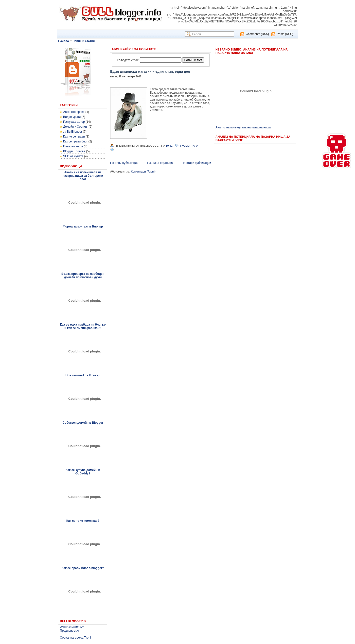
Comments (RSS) (257, 34)
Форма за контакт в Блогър (83, 226)
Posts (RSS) (285, 34)
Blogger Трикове (74, 151)
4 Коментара (189, 146)
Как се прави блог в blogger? (83, 568)
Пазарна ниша (73, 146)
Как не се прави (74, 137)
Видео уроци (72, 117)
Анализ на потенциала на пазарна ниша (243, 127)
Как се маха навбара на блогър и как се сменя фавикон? (83, 326)
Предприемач (69, 631)
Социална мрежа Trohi (75, 638)
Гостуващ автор (74, 122)
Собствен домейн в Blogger (83, 423)
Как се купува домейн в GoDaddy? (83, 472)
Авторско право (74, 112)
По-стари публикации (196, 163)
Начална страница (160, 163)
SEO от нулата (73, 156)
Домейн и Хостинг (75, 127)
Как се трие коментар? (83, 521)
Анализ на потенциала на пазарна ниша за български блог (83, 176)
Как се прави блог (75, 141)
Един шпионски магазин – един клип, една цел (150, 71)
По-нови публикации (124, 163)
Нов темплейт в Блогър (83, 375)
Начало (63, 41)
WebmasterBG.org (72, 627)
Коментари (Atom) (143, 172)
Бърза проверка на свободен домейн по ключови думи (83, 276)
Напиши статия (84, 41)
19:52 (169, 146)
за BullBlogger (73, 132)
